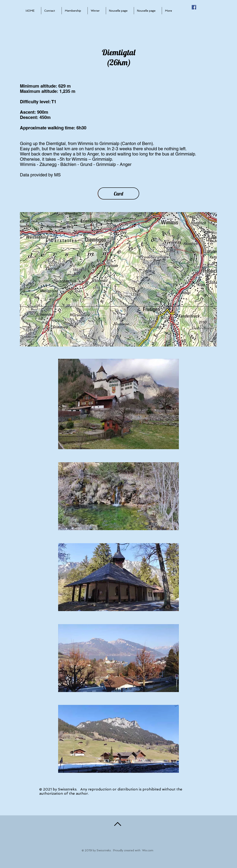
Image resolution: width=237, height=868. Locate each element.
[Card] (118, 193)
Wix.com (148, 850)
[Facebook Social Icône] (194, 7)
